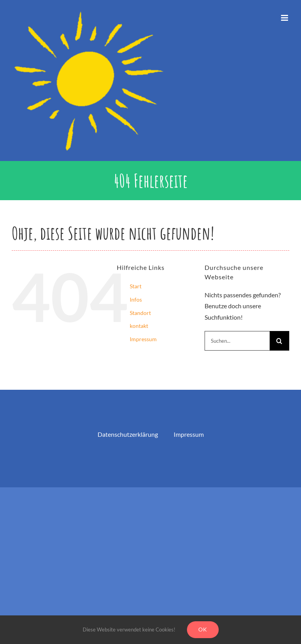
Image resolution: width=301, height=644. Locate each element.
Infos (136, 299)
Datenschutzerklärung (128, 434)
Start (136, 286)
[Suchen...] (237, 341)
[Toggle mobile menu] (285, 18)
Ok (203, 629)
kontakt (139, 326)
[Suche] (279, 341)
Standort (140, 313)
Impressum (143, 339)
